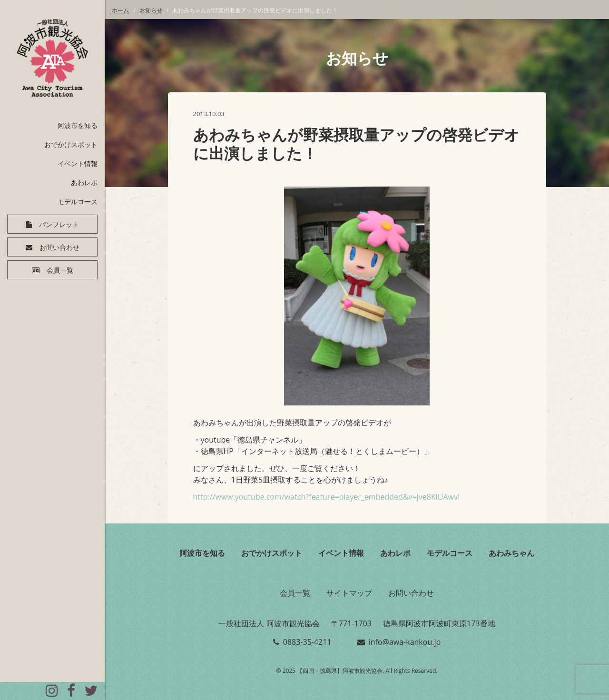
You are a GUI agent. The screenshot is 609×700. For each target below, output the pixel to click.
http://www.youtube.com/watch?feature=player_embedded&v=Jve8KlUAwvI (327, 497)
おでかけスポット (71, 144)
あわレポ (84, 182)
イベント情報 (78, 163)
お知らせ (151, 10)
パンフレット (59, 225)
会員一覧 (60, 270)
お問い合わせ (59, 247)
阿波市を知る (78, 125)
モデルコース (78, 202)
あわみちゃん (511, 553)
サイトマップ (349, 593)
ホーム (120, 10)
